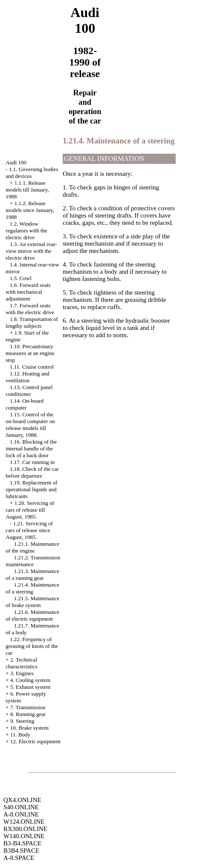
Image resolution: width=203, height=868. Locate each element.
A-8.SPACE (19, 858)
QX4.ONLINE (22, 800)
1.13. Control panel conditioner (29, 391)
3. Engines (22, 673)
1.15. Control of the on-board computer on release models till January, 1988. (30, 425)
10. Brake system (29, 728)
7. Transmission (28, 707)
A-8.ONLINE (21, 814)
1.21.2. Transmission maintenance (33, 561)
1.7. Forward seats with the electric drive (30, 309)
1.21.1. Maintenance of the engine (32, 547)
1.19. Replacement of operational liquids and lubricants (31, 489)
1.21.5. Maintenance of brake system (32, 602)
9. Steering (22, 721)
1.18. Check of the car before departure (32, 472)
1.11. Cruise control (32, 367)
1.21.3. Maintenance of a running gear (32, 574)
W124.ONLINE (24, 822)
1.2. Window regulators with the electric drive (26, 231)
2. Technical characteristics (21, 663)
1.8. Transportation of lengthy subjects (32, 322)
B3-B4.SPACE (22, 843)
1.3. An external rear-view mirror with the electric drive (31, 251)
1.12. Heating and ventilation (27, 377)
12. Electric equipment (35, 741)
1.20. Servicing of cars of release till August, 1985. (30, 510)
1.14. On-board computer (25, 404)
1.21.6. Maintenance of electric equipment (32, 615)
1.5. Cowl (21, 278)
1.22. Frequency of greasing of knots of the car (32, 646)
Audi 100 (16, 162)
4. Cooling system (30, 680)
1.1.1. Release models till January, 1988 (27, 190)
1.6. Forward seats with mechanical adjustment (28, 292)
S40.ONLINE (21, 807)
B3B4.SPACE (21, 851)
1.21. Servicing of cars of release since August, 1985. (29, 530)
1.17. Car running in (32, 462)
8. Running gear (28, 714)
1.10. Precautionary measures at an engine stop (30, 353)
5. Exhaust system (30, 687)
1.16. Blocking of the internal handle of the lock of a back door (31, 448)
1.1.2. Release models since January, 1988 (30, 210)
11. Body (20, 735)
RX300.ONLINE (25, 829)
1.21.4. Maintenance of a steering (32, 588)
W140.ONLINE (24, 836)
